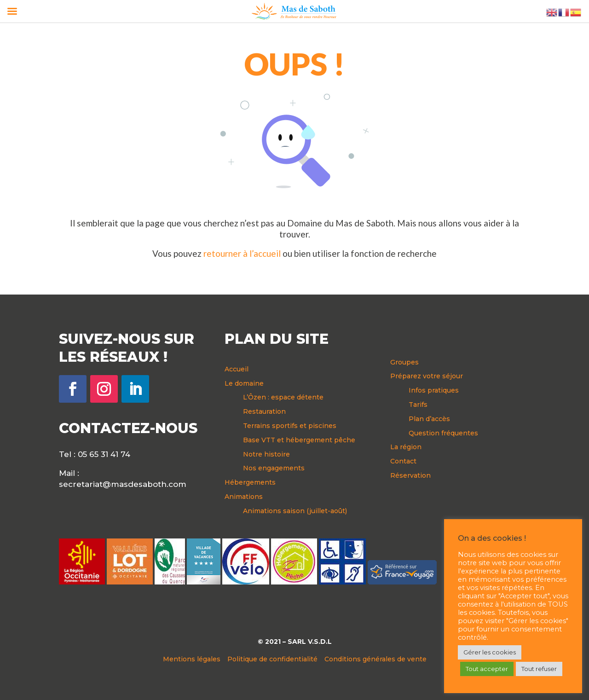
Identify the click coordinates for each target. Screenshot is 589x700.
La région (406, 447)
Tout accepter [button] (487, 669)
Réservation (410, 475)
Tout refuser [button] (539, 669)
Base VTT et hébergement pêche (299, 440)
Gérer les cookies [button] (490, 652)
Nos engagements (274, 468)
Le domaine (244, 383)
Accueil (237, 369)
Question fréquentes (443, 433)
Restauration (264, 411)
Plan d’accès (429, 419)
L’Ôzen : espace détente (283, 397)
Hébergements (250, 482)
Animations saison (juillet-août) (295, 511)
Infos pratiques (434, 390)
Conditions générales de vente (375, 659)
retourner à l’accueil (242, 253)
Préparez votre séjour (427, 376)
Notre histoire (266, 454)
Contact (403, 461)
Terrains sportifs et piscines (290, 426)
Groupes (404, 362)
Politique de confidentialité (272, 659)
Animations (244, 497)
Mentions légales (192, 659)
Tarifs (418, 405)
